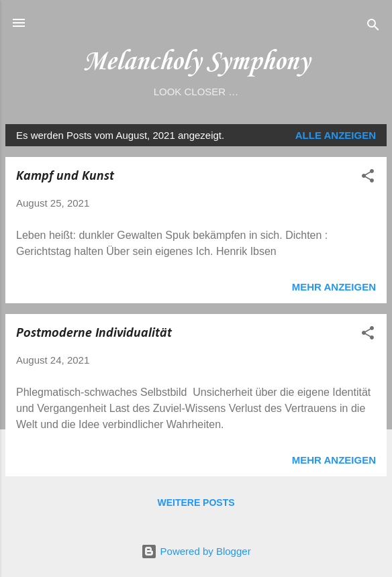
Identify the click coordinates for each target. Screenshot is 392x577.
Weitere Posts (196, 503)
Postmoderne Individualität (94, 333)
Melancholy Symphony (196, 62)
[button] (368, 178)
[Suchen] (373, 27)
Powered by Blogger (196, 551)
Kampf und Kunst (65, 176)
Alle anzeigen (336, 135)
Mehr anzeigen (334, 287)
